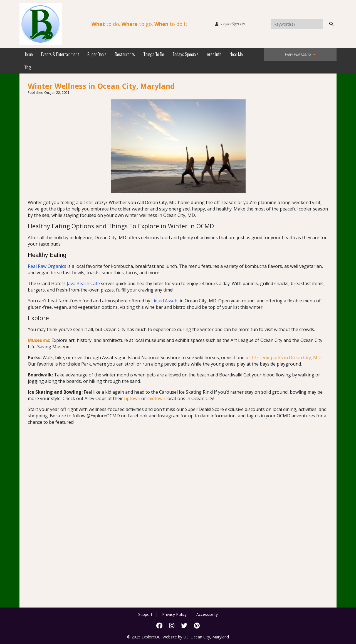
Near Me (236, 54)
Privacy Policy (174, 614)
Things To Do (154, 54)
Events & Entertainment (60, 54)
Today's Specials (186, 54)
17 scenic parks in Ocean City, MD (286, 357)
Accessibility (207, 614)
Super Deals (97, 54)
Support (145, 614)
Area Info (214, 54)
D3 (186, 637)
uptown (132, 398)
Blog (27, 67)
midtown (156, 398)
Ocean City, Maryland (210, 637)
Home (28, 54)
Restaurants (125, 54)
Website (170, 637)
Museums (39, 340)
